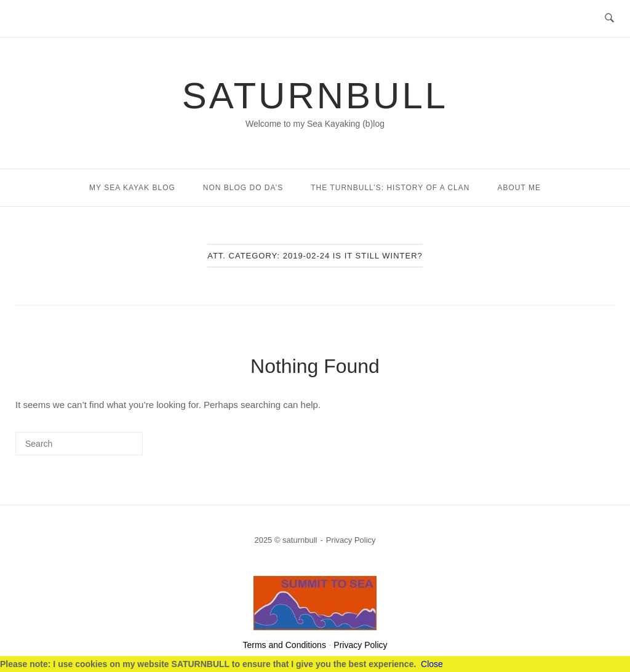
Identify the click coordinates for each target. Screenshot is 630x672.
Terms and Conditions (285, 645)
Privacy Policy (351, 540)
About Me (519, 188)
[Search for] (79, 444)
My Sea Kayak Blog (132, 188)
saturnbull (315, 96)
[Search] (115, 448)
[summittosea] (315, 627)
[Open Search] (609, 18)
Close (432, 664)
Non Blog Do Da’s (243, 188)
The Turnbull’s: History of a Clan (390, 188)
